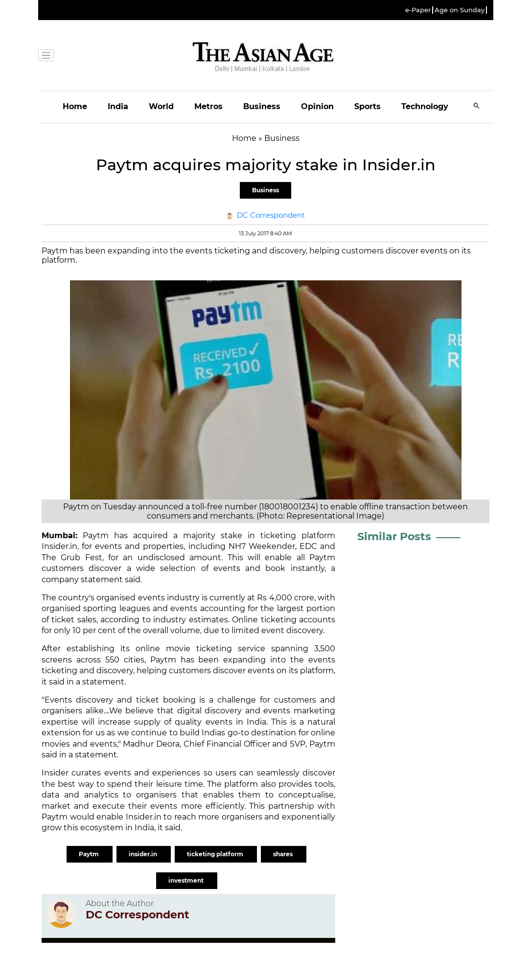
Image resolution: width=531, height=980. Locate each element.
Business (262, 106)
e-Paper (418, 10)
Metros (208, 106)
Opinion (317, 106)
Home (75, 106)
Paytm (96, 536)
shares (284, 854)
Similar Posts (394, 536)
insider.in (144, 854)
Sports (368, 106)
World (161, 106)
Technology (425, 106)
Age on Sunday (460, 10)
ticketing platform (216, 854)
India (118, 106)
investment (187, 880)
